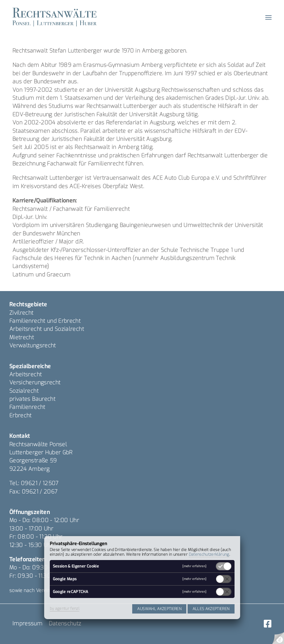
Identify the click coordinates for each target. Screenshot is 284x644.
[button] (268, 17)
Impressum (27, 623)
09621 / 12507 (40, 483)
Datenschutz (65, 623)
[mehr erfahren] (194, 566)
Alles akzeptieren (211, 609)
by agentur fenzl (65, 609)
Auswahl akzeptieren (159, 609)
